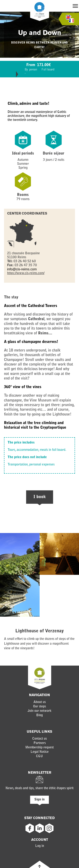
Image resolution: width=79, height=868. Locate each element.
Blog (39, 715)
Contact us (39, 739)
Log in (40, 846)
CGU (39, 756)
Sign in (39, 800)
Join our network (39, 711)
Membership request (39, 748)
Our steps (39, 707)
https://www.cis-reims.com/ (26, 273)
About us (40, 702)
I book (40, 497)
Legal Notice (40, 752)
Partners (40, 743)
